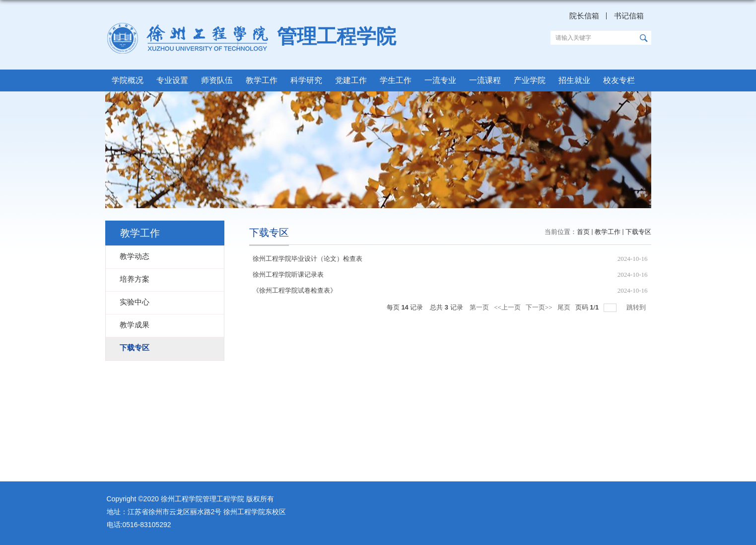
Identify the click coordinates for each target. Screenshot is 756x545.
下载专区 (638, 232)
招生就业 (574, 80)
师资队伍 (217, 80)
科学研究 (306, 80)
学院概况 (128, 80)
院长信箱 (584, 16)
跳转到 (637, 307)
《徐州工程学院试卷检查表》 (295, 290)
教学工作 (262, 80)
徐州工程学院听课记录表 (288, 274)
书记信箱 (629, 16)
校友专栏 (619, 80)
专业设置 (172, 80)
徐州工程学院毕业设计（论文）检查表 (308, 259)
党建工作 (351, 80)
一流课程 (485, 80)
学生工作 (396, 80)
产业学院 (530, 80)
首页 (583, 232)
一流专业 (440, 80)
